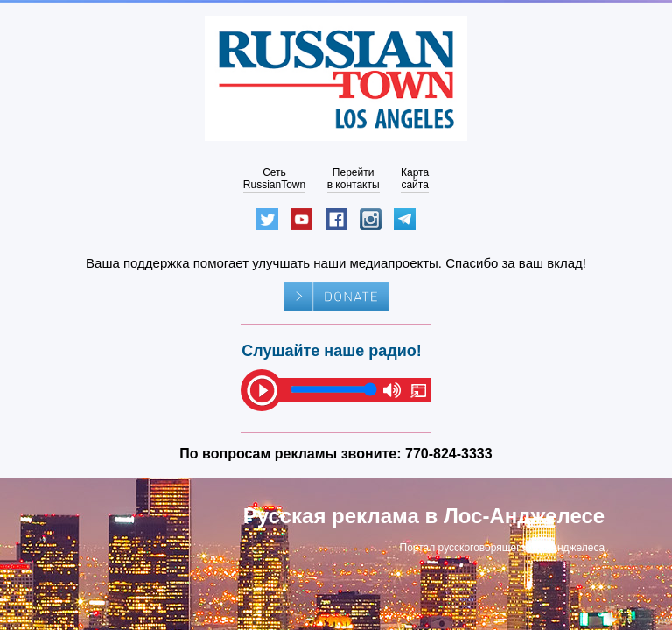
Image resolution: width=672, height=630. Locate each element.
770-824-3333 (449, 454)
